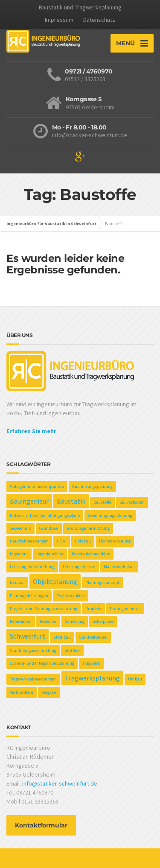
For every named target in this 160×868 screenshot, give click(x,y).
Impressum (59, 20)
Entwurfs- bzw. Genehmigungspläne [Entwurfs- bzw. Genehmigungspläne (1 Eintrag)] (45, 515)
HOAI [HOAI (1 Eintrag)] (62, 541)
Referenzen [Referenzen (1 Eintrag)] (21, 621)
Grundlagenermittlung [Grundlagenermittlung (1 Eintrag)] (88, 528)
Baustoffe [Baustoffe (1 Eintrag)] (102, 502)
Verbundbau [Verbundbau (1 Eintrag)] (22, 692)
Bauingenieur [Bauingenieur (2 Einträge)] (29, 501)
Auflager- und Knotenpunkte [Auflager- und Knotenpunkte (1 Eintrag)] (37, 486)
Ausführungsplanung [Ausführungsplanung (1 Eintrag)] (92, 486)
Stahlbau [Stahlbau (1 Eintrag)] (62, 637)
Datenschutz (99, 20)
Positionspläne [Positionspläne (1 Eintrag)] (71, 596)
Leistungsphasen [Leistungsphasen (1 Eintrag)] (79, 567)
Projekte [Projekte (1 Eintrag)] (93, 608)
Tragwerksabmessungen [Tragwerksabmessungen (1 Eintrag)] (33, 679)
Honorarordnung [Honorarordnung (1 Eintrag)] (115, 541)
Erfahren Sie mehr (31, 431)
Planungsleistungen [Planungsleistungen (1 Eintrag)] (29, 596)
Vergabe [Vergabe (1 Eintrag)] (49, 692)
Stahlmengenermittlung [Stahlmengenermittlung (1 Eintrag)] (33, 650)
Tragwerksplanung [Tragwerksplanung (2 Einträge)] (92, 678)
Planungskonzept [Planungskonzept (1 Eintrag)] (102, 582)
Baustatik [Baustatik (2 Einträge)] (71, 501)
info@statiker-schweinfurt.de (60, 783)
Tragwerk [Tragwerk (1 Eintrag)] (91, 663)
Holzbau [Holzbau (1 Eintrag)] (83, 541)
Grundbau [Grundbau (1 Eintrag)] (49, 528)
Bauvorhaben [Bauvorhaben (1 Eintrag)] (132, 502)
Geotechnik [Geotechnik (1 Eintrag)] (20, 528)
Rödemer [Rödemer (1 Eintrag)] (48, 621)
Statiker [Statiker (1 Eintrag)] (72, 650)
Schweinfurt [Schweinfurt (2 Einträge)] (28, 636)
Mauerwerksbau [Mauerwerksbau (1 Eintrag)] (119, 567)
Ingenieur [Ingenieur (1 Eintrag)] (19, 554)
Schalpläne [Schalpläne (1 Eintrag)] (103, 621)
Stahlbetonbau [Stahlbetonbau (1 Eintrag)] (93, 637)
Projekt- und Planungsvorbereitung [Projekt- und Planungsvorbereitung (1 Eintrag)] (44, 608)
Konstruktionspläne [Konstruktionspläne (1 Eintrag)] (91, 554)
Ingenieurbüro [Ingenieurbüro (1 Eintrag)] (50, 554)
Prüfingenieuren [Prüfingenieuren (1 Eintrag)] (125, 608)
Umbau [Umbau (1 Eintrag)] (135, 679)
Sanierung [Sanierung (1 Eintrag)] (75, 621)
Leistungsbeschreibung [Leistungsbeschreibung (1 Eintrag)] (32, 567)
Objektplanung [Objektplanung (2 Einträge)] (55, 581)
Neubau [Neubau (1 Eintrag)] (17, 582)
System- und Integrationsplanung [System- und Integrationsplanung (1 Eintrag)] (42, 663)
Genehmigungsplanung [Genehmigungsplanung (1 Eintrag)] (110, 515)
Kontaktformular (41, 825)
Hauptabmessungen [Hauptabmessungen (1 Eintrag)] (29, 541)
